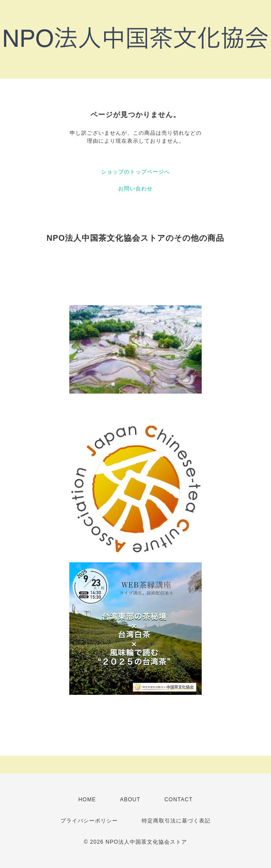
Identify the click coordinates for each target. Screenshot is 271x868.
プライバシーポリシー (89, 821)
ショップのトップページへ (135, 172)
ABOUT (130, 800)
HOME (87, 800)
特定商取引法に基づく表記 (176, 821)
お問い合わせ (135, 189)
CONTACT (178, 800)
